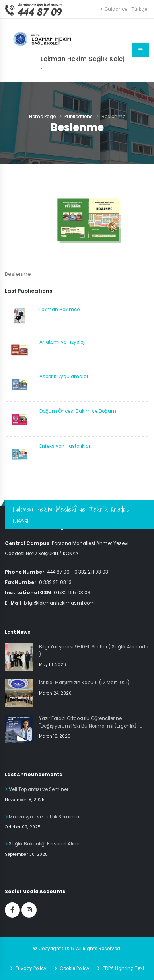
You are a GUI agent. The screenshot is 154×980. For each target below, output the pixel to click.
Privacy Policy (30, 968)
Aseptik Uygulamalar (64, 377)
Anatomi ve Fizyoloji (62, 342)
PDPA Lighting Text (123, 968)
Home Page (42, 117)
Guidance (114, 9)
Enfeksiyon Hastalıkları (65, 446)
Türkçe (139, 9)
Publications (79, 117)
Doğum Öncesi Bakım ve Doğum (78, 411)
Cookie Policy (74, 968)
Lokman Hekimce (59, 310)
